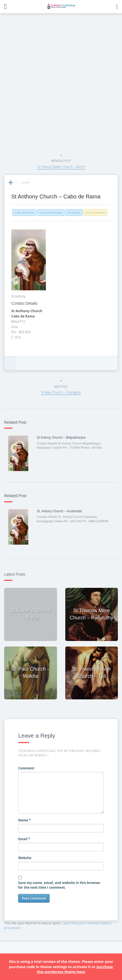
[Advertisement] (61, 83)
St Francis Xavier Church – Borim (61, 167)
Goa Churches (95, 212)
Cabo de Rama (24, 212)
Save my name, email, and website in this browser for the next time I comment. (59, 885)
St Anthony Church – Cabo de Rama (56, 196)
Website (25, 858)
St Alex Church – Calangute (61, 392)
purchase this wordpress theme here (75, 969)
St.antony (74, 212)
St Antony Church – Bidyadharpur (61, 438)
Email (24, 839)
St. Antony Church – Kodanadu (59, 511)
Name (25, 820)
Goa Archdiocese (51, 212)
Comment (26, 768)
